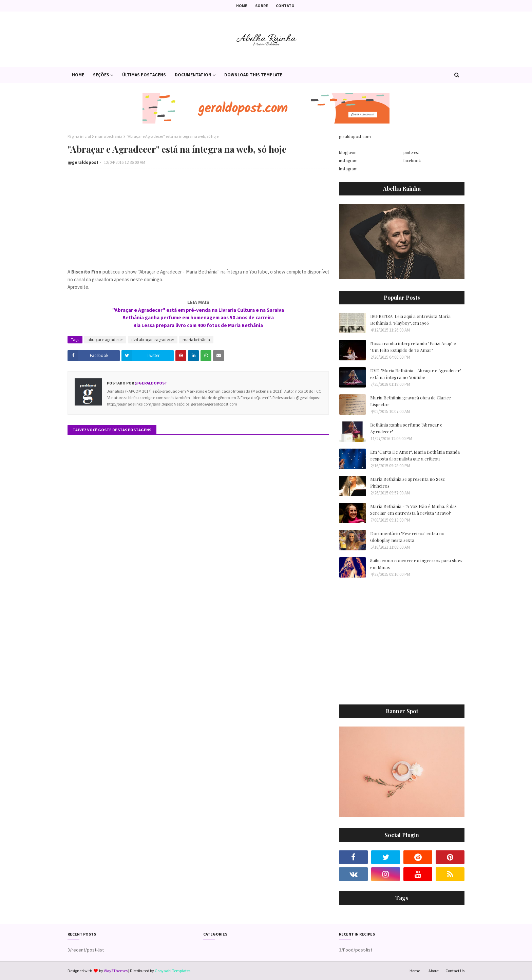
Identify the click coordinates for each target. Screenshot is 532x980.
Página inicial (79, 136)
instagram (348, 161)
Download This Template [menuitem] (253, 75)
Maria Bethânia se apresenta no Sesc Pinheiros (407, 482)
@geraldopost (83, 162)
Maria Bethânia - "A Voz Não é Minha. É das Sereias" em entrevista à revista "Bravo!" (413, 510)
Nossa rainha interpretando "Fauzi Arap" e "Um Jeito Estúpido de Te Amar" (413, 347)
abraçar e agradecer (105, 340)
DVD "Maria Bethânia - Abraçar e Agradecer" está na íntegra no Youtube (416, 374)
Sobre (262, 6)
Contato (285, 6)
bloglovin (348, 153)
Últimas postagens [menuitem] (144, 75)
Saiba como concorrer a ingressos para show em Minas (416, 564)
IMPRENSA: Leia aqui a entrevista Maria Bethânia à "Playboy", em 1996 (410, 319)
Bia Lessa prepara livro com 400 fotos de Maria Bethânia (198, 325)
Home (242, 6)
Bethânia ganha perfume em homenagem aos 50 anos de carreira (198, 317)
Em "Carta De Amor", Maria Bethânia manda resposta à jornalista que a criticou (415, 455)
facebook (412, 161)
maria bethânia (109, 136)
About (434, 971)
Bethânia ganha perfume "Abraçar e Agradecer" (406, 428)
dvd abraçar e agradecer (153, 340)
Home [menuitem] (78, 75)
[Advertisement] (435, 645)
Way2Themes (116, 971)
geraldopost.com (355, 137)
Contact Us (455, 971)
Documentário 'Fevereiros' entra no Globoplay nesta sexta (407, 537)
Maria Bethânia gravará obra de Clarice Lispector (411, 401)
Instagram (348, 169)
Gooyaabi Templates (173, 971)
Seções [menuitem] (101, 75)
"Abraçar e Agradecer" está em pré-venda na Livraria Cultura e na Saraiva (198, 310)
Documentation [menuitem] (193, 75)
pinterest (411, 153)
